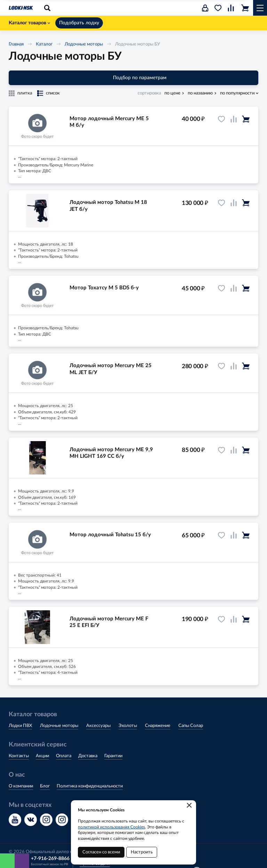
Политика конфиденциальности (90, 786)
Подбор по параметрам (134, 78)
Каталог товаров (29, 23)
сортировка (149, 93)
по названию (200, 93)
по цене (172, 93)
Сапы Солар (191, 726)
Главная (16, 44)
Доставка (88, 756)
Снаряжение (158, 726)
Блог (45, 786)
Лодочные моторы (84, 44)
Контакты (19, 756)
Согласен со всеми (101, 852)
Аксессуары (98, 726)
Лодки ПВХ (20, 726)
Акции (42, 756)
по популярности (237, 93)
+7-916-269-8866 (50, 859)
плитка (25, 93)
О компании (21, 786)
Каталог (44, 44)
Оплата (64, 756)
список (53, 93)
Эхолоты (128, 726)
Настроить (142, 852)
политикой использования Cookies (111, 827)
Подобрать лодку (79, 23)
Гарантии (113, 756)
